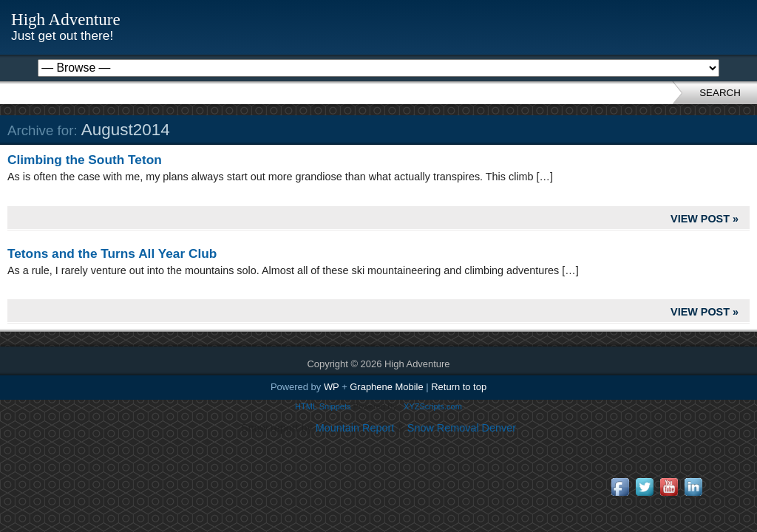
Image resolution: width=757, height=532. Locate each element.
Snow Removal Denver (462, 428)
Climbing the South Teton (85, 160)
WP (332, 387)
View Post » (705, 219)
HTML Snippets (323, 406)
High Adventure (66, 19)
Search (720, 93)
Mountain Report (355, 428)
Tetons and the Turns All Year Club (112, 253)
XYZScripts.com (433, 406)
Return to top (459, 387)
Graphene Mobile (386, 387)
